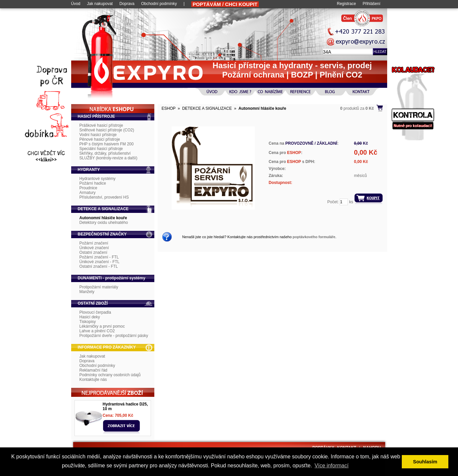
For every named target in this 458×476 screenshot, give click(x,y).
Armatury (88, 193)
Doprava (127, 4)
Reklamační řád (93, 370)
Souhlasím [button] (425, 462)
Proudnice (88, 188)
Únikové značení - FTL (100, 262)
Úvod (76, 4)
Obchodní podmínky (159, 4)
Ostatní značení (93, 252)
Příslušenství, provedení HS (104, 197)
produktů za (357, 108)
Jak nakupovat (100, 4)
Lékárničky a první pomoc (102, 326)
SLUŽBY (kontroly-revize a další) (109, 158)
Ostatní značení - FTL (99, 266)
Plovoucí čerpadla (95, 312)
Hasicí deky (90, 317)
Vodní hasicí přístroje (98, 135)
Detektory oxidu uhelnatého (104, 223)
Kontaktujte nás (93, 380)
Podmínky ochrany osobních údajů (110, 375)
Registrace (346, 4)
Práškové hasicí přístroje (101, 125)
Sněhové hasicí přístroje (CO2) (107, 130)
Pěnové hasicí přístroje (100, 139)
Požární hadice (93, 183)
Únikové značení (94, 248)
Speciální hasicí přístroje (101, 149)
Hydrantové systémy (98, 179)
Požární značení (94, 243)
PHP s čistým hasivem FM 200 (107, 144)
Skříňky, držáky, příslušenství (105, 153)
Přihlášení (371, 4)
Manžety (87, 292)
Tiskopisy (88, 322)
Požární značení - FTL (99, 257)
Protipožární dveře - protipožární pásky (114, 336)
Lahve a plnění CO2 (97, 331)
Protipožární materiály (99, 287)
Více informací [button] (332, 466)
